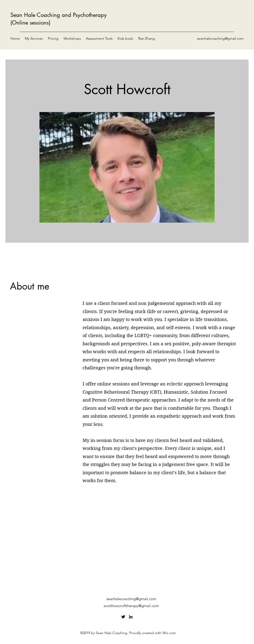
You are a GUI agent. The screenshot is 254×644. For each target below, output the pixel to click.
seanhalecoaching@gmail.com (220, 38)
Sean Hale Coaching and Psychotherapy (59, 15)
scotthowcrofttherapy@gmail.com (131, 606)
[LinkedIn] (131, 617)
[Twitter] (123, 617)
